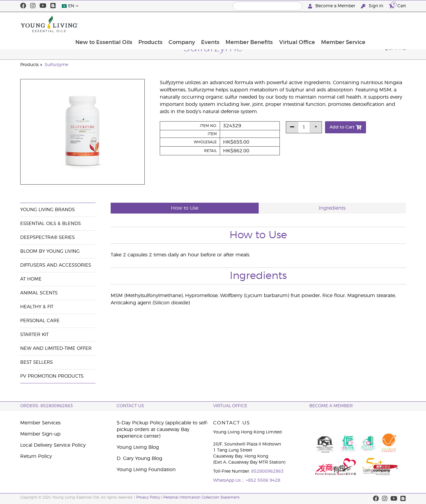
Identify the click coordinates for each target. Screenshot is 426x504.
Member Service (380, 24)
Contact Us (130, 406)
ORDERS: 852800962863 (47, 406)
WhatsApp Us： (230, 480)
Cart (397, 5)
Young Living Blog (138, 447)
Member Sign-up (40, 434)
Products (185, 24)
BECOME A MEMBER (331, 406)
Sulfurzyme (56, 65)
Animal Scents (39, 293)
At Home (31, 279)
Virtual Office (334, 24)
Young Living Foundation (146, 470)
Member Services (40, 423)
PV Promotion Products (52, 376)
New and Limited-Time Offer (56, 349)
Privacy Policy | (150, 497)
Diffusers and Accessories (56, 265)
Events (246, 24)
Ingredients (332, 208)
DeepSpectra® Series (47, 238)
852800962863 (267, 471)
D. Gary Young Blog (139, 458)
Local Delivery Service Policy (53, 445)
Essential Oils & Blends (50, 224)
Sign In (373, 6)
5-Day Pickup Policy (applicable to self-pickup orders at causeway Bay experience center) (163, 430)
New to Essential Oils (138, 24)
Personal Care (40, 321)
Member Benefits (285, 24)
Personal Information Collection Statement (202, 497)
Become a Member (332, 6)
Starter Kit (34, 335)
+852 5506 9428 (263, 480)
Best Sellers (36, 362)
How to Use (185, 208)
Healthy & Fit (37, 307)
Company (217, 24)
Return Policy (36, 456)
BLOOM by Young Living (50, 251)
